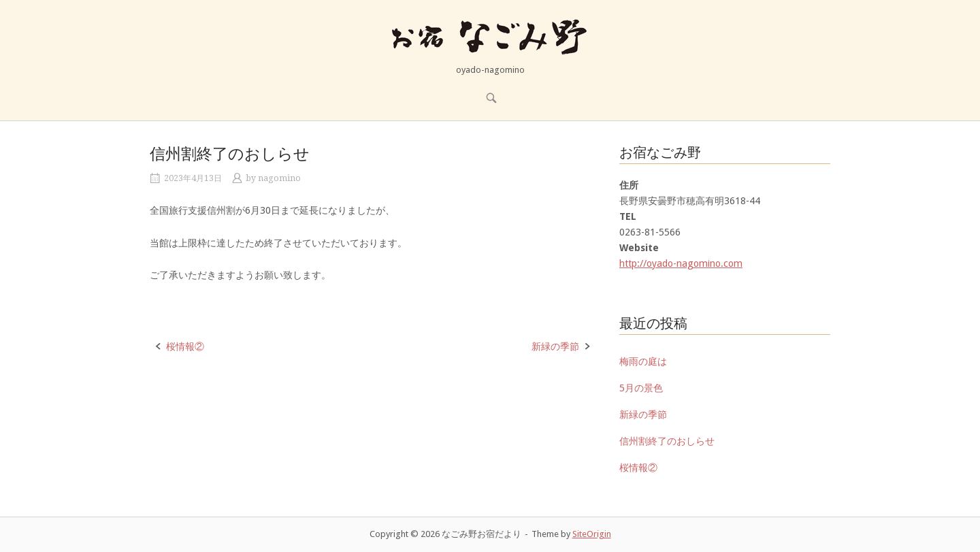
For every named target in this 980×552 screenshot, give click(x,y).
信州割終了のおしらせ (667, 441)
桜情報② (185, 346)
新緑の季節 (555, 346)
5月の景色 (641, 388)
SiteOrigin (592, 534)
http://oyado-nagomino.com (681, 263)
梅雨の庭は (643, 361)
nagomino (279, 178)
